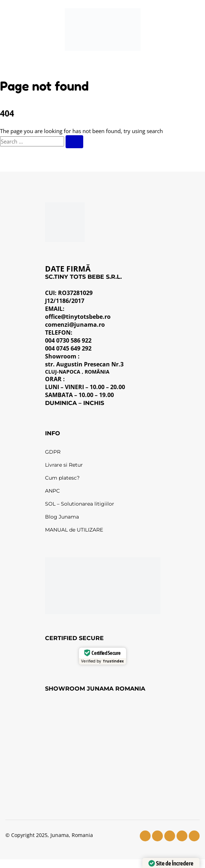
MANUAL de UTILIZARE (74, 530)
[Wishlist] (160, 30)
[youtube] (170, 836)
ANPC (52, 491)
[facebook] (145, 836)
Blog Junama (62, 517)
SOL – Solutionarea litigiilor (80, 504)
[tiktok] (182, 836)
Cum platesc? (62, 478)
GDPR (53, 452)
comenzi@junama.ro (75, 325)
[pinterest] (194, 836)
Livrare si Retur (64, 465)
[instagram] (157, 836)
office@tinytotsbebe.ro (78, 317)
